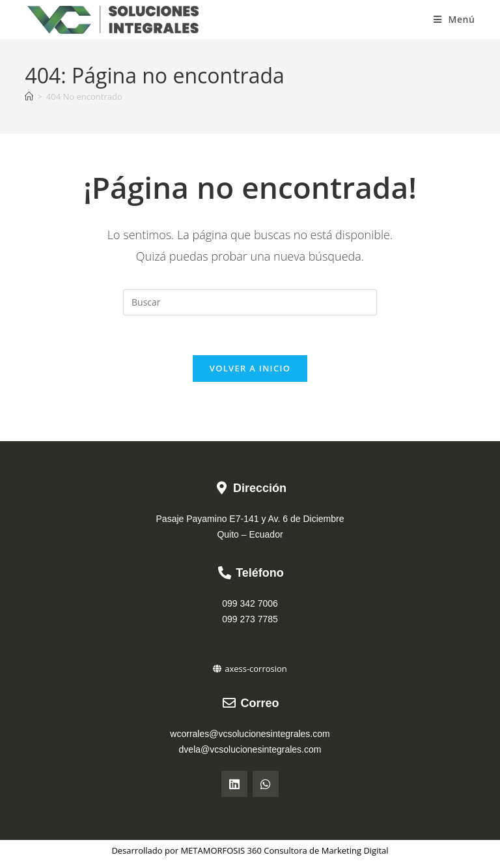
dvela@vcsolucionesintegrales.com (250, 749)
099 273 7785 (250, 619)
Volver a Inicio (250, 368)
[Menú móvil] (454, 19)
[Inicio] (29, 96)
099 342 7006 (250, 603)
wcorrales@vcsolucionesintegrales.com (250, 734)
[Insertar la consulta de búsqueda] (250, 302)
